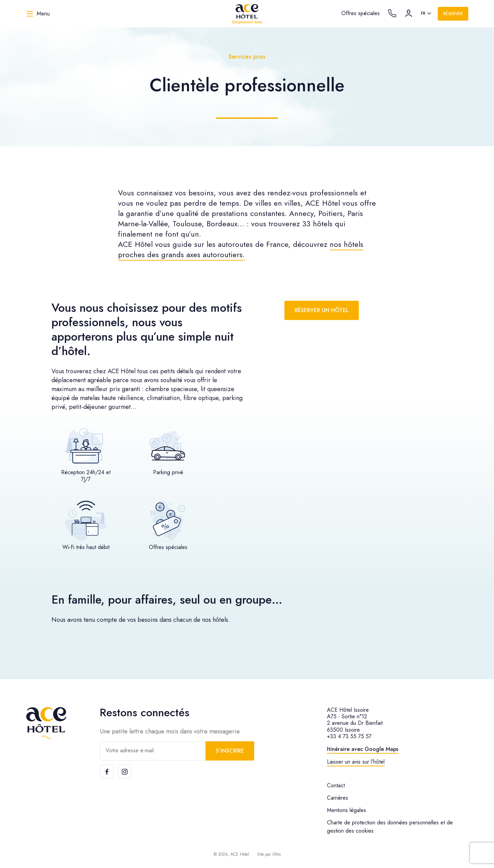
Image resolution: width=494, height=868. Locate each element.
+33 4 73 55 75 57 (349, 736)
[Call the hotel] (392, 13)
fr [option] (423, 13)
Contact (336, 785)
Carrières (338, 798)
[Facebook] (107, 772)
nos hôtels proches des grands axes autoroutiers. (241, 249)
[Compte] (409, 13)
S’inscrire (230, 751)
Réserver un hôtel (322, 310)
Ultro (277, 854)
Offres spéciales (361, 13)
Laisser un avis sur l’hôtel (356, 762)
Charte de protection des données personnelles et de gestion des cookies (390, 827)
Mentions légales (346, 810)
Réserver (453, 14)
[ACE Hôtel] (247, 14)
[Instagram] (125, 772)
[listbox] (427, 14)
